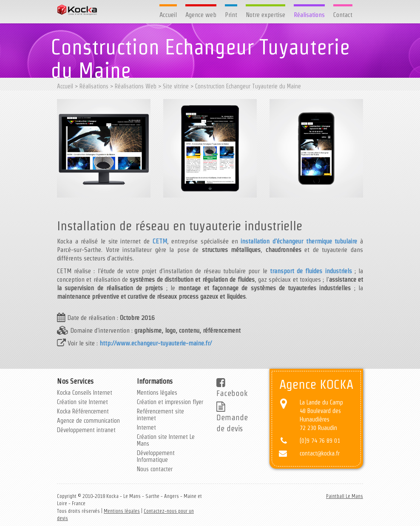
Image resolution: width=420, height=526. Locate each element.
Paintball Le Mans (345, 496)
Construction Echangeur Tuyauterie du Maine (248, 86)
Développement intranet (86, 430)
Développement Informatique (156, 456)
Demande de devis (232, 418)
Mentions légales (157, 393)
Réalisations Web (136, 86)
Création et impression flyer (170, 402)
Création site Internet (82, 402)
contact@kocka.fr (320, 453)
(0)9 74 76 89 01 (320, 441)
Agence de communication (88, 421)
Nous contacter (155, 469)
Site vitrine (176, 86)
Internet (146, 427)
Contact (343, 15)
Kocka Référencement (83, 411)
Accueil (168, 15)
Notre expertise (265, 15)
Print (231, 15)
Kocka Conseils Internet (85, 393)
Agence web (201, 15)
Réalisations (309, 15)
